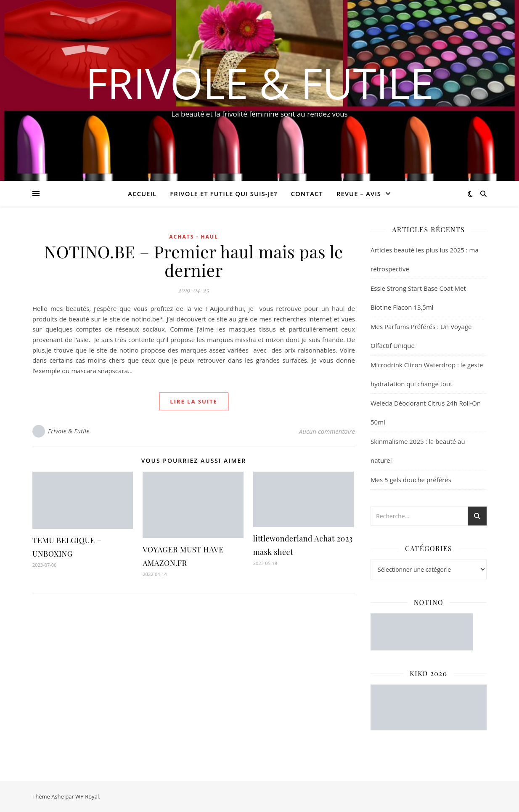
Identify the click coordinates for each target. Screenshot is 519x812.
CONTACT (307, 194)
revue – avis (359, 194)
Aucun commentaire (327, 431)
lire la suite (194, 401)
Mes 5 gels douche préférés (411, 480)
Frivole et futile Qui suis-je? (224, 194)
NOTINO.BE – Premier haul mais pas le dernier (194, 261)
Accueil (142, 194)
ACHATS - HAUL (193, 237)
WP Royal (87, 796)
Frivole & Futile (260, 83)
